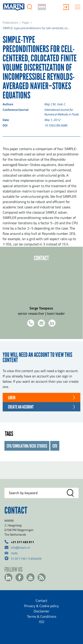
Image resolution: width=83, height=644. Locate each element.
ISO (42, 622)
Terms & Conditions (42, 616)
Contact (41, 601)
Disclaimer (41, 611)
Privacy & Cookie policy (41, 606)
